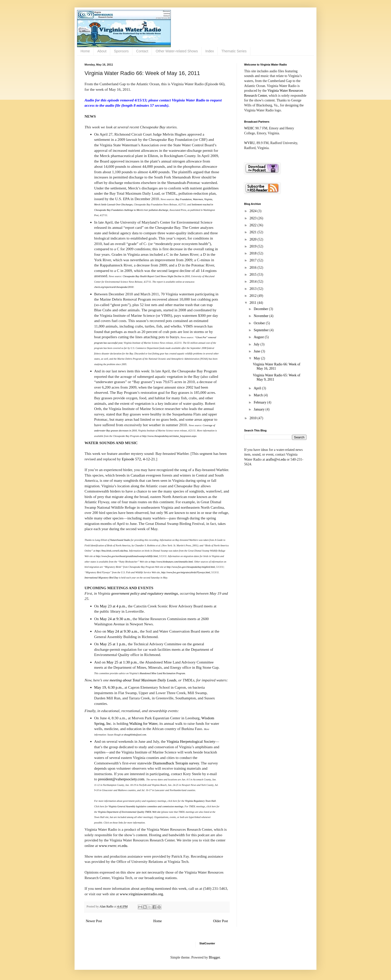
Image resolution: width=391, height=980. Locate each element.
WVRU (249, 143)
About (102, 51)
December (261, 309)
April (258, 388)
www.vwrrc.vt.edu (113, 846)
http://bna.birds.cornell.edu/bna (112, 551)
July (257, 344)
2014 (254, 282)
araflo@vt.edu (276, 459)
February (260, 402)
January (259, 409)
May (257, 358)
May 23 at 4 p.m (112, 606)
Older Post (221, 921)
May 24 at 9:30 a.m (115, 619)
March (259, 395)
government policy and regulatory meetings (145, 593)
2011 (253, 303)
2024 (254, 211)
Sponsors (121, 51)
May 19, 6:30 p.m (108, 687)
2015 (254, 275)
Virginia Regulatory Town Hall (200, 801)
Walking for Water (143, 723)
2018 (254, 253)
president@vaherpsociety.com (121, 779)
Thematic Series (234, 51)
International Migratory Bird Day (101, 578)
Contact (142, 51)
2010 (254, 418)
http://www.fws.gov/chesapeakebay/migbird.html (191, 567)
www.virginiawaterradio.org (141, 894)
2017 (254, 260)
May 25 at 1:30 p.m (122, 662)
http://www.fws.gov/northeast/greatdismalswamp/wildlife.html (127, 556)
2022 (254, 225)
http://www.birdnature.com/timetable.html (172, 562)
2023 (254, 218)
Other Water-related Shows (177, 51)
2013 (254, 289)
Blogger (214, 957)
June (257, 351)
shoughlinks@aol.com (135, 735)
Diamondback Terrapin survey (176, 763)
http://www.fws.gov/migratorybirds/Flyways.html (186, 572)
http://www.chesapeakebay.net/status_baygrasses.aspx (169, 436)
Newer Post (94, 921)
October (260, 323)
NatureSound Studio (120, 540)
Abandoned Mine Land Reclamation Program (162, 673)
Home (85, 51)
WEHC (249, 128)
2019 (254, 246)
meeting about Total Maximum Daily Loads (143, 680)
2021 (254, 232)
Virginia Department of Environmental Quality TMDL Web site (129, 812)
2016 (254, 268)
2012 (254, 296)
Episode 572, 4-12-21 (139, 459)
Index (209, 51)
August (259, 337)
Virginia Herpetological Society (191, 741)
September (261, 330)
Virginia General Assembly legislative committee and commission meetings (146, 806)
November (261, 316)
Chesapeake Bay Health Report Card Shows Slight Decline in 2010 (156, 276)
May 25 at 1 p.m (112, 644)
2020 (254, 239)
